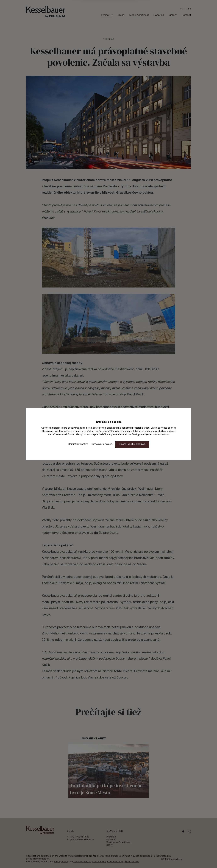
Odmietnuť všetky (78, 444)
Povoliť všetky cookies (132, 444)
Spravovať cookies (101, 444)
